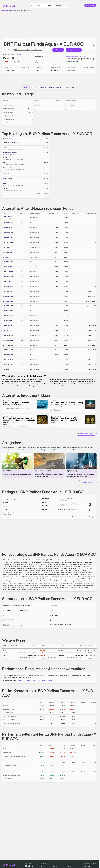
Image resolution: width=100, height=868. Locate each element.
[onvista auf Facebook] (26, 867)
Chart (35, 87)
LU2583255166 (8, 360)
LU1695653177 (8, 262)
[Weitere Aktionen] (95, 650)
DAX (41, 867)
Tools (49, 6)
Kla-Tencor (6, 173)
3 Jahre (35, 681)
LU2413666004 (8, 257)
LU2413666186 (8, 223)
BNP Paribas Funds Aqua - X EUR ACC (23, 11)
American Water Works (10, 142)
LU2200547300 (8, 311)
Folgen (58, 50)
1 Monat (20, 681)
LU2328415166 (8, 365)
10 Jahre (50, 681)
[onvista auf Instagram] (33, 867)
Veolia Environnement (10, 152)
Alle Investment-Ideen (86, 433)
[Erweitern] (80, 50)
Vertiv (5, 158)
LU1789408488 (8, 350)
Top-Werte (70, 867)
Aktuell (39, 6)
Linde (5, 147)
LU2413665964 (8, 252)
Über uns (87, 867)
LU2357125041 (8, 228)
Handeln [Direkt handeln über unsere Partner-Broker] (89, 50)
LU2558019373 (8, 233)
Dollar (55, 867)
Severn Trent (7, 168)
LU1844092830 (8, 355)
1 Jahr (27, 681)
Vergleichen (72, 50)
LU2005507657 (8, 306)
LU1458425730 (8, 237)
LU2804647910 (8, 345)
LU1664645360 (8, 325)
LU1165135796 (8, 321)
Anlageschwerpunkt (55, 87)
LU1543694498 (8, 286)
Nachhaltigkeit (69, 87)
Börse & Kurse (5, 11)
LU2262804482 (8, 296)
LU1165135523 (8, 247)
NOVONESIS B (8, 178)
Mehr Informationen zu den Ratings (83, 517)
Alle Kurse (43, 87)
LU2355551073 (8, 370)
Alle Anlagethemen (87, 482)
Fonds (12, 11)
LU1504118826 (8, 316)
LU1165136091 (8, 217)
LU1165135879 (8, 330)
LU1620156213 (8, 281)
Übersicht (27, 87)
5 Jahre (42, 681)
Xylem (5, 163)
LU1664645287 (8, 335)
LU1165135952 (8, 291)
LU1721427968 (8, 267)
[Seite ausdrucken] (94, 45)
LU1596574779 (8, 277)
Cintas (5, 188)
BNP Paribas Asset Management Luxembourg (29, 50)
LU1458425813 (8, 340)
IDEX (4, 183)
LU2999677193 (8, 301)
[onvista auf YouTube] (29, 867)
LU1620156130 (8, 272)
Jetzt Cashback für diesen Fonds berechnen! (76, 57)
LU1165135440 (8, 242)
